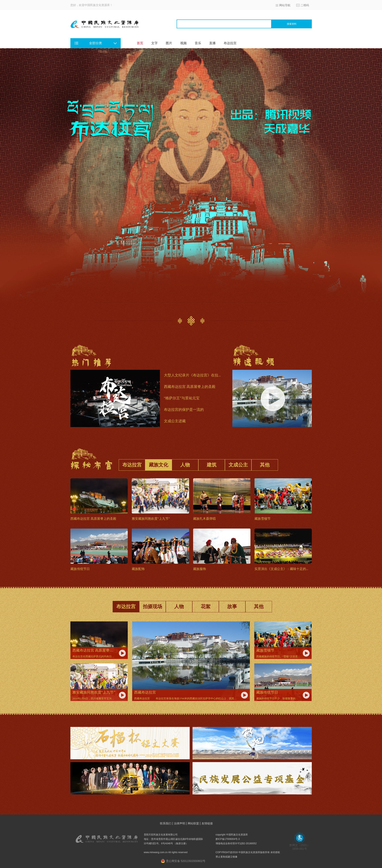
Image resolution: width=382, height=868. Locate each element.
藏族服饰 (200, 569)
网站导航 (285, 5)
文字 (154, 43)
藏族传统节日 (80, 569)
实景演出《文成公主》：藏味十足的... (281, 569)
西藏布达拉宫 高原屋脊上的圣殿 (190, 387)
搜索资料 (292, 24)
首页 (140, 43)
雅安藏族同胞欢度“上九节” (151, 519)
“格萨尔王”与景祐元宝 (182, 398)
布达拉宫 (230, 43)
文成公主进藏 (175, 421)
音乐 (198, 43)
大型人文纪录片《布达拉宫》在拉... (193, 375)
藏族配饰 (138, 569)
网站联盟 (193, 823)
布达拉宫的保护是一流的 (184, 410)
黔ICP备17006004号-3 (228, 839)
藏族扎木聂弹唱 (204, 519)
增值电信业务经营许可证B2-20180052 (236, 843)
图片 (169, 43)
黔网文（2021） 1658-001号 (300, 846)
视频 (183, 43)
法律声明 (179, 823)
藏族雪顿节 (263, 519)
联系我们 (166, 823)
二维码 (305, 5)
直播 (212, 43)
